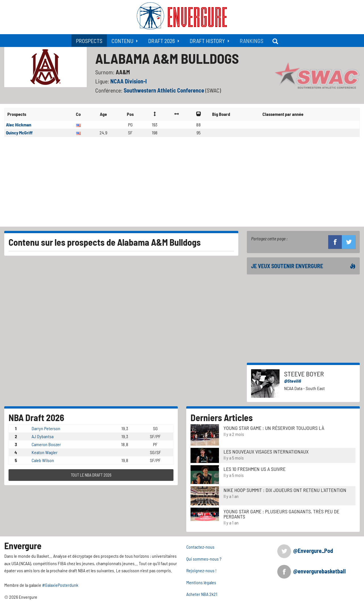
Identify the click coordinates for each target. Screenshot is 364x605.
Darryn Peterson (46, 428)
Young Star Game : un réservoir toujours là (274, 428)
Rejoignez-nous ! (201, 570)
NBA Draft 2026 (36, 417)
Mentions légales (201, 582)
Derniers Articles (222, 417)
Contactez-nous (200, 547)
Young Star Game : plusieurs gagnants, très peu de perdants (281, 514)
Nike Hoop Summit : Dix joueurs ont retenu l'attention (285, 490)
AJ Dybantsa (43, 436)
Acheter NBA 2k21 (202, 594)
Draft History (207, 41)
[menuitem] (89, 41)
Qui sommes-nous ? (204, 559)
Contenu (122, 41)
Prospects (89, 41)
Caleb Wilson (43, 460)
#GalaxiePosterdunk (60, 585)
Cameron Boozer (46, 444)
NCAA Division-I (129, 81)
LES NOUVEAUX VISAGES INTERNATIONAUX (266, 452)
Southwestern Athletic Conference (165, 90)
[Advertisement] (182, 184)
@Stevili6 (293, 381)
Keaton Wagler (45, 452)
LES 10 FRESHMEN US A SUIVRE (255, 469)
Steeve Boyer (304, 374)
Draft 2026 (162, 41)
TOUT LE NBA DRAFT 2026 (91, 475)
